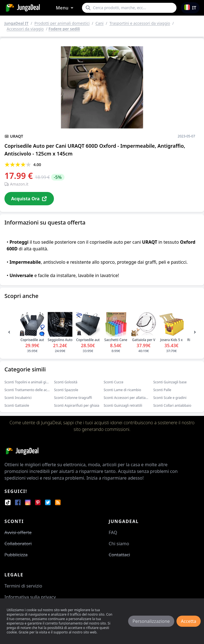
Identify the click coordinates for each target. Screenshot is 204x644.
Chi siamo (119, 544)
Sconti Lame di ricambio (122, 390)
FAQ (113, 532)
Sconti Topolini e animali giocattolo (32, 382)
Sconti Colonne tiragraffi (73, 398)
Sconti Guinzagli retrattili (123, 405)
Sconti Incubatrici (18, 398)
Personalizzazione (151, 621)
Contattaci (119, 555)
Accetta (189, 621)
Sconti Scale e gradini (170, 398)
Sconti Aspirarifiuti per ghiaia (77, 405)
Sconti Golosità (66, 382)
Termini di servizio (23, 586)
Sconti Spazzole (66, 390)
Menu (66, 8)
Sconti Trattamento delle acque (29, 390)
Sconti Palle (162, 390)
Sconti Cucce (114, 382)
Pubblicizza (16, 555)
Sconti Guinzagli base (170, 382)
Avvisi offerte (18, 532)
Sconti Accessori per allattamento (130, 398)
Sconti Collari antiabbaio (172, 405)
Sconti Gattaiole (17, 405)
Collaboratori (18, 544)
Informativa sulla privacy (30, 597)
